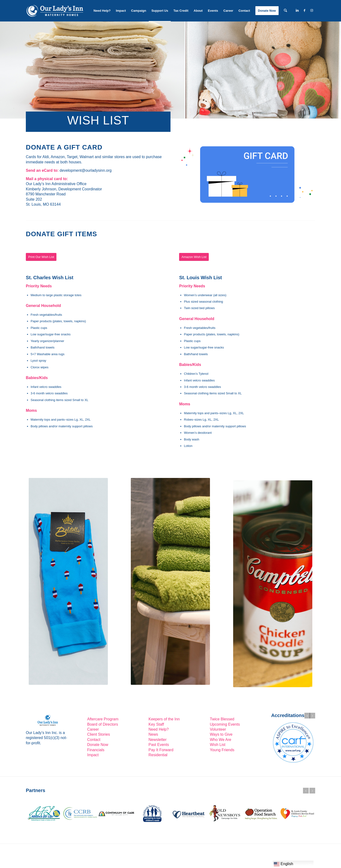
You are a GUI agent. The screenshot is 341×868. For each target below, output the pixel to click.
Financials (96, 750)
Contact (94, 740)
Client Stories (99, 734)
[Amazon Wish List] (194, 257)
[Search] (285, 11)
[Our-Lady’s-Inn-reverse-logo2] (55, 11)
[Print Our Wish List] (41, 257)
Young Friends (222, 750)
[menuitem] (102, 11)
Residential (158, 755)
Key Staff (156, 724)
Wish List (218, 745)
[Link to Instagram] (312, 11)
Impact (93, 755)
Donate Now (98, 745)
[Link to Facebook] (304, 11)
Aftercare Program (103, 719)
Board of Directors (103, 724)
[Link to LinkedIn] (297, 11)
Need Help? (159, 729)
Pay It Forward (161, 750)
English (283, 864)
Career (93, 729)
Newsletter (158, 740)
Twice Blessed (222, 719)
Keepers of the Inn (164, 719)
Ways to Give (221, 734)
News (153, 734)
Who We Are (221, 740)
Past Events (159, 745)
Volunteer (218, 729)
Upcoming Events (225, 724)
